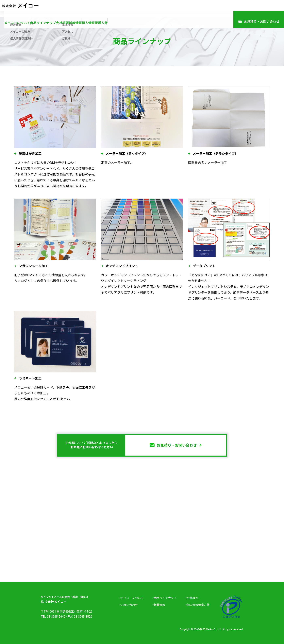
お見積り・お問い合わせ (259, 9)
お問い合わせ (129, 605)
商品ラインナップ (101, 9)
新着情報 (153, 9)
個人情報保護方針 (183, 9)
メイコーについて (66, 9)
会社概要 (130, 9)
